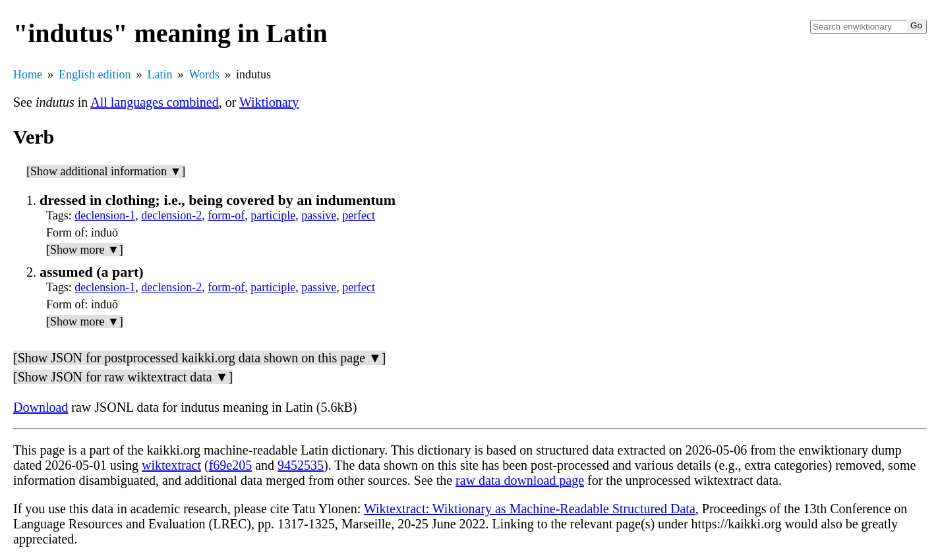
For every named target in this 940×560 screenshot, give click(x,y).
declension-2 (171, 215)
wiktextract (171, 465)
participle (273, 215)
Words (205, 74)
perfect (359, 215)
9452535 (301, 465)
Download (41, 407)
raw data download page (520, 480)
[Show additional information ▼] (106, 171)
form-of (226, 215)
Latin (160, 74)
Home (28, 74)
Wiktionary (269, 102)
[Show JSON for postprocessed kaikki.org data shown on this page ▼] (199, 358)
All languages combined (154, 102)
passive (319, 215)
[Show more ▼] (85, 250)
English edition (95, 74)
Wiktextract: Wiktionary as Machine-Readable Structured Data (530, 509)
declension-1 (105, 215)
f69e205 (231, 465)
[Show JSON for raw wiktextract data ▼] (123, 377)
